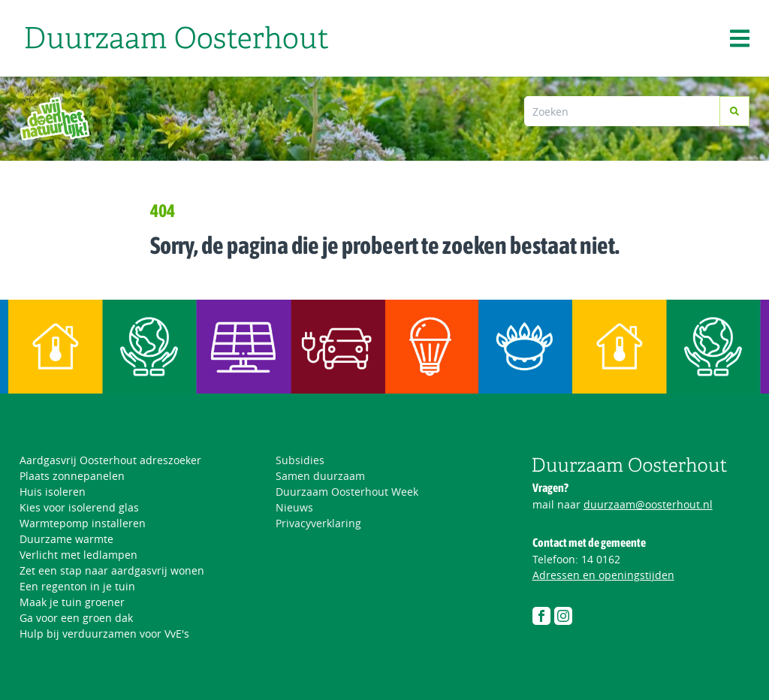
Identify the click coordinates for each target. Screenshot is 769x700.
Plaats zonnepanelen (72, 476)
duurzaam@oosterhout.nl (648, 504)
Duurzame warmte (66, 539)
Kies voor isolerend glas (79, 507)
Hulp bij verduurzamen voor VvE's (104, 634)
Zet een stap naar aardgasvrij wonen (112, 570)
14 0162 (601, 559)
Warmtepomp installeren (83, 523)
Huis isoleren (53, 492)
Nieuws (294, 507)
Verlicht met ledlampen (78, 555)
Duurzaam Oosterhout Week (347, 492)
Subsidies (300, 460)
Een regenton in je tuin (77, 586)
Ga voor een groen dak (76, 618)
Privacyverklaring (318, 523)
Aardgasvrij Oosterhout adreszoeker (110, 460)
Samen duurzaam (320, 476)
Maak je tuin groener (72, 602)
